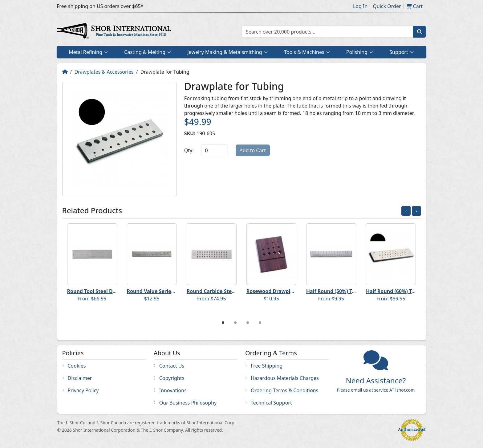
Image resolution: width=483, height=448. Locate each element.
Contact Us (172, 366)
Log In (360, 6)
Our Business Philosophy (188, 403)
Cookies (77, 366)
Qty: (189, 150)
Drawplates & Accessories (104, 72)
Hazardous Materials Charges (285, 378)
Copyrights (172, 378)
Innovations (173, 390)
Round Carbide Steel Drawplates (226, 291)
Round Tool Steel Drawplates (102, 291)
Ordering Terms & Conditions (284, 390)
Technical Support (271, 403)
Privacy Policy (83, 390)
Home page (115, 32)
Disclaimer (80, 378)
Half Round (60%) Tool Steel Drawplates (414, 291)
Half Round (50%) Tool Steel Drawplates (354, 291)
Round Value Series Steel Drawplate (170, 291)
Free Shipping (267, 366)
